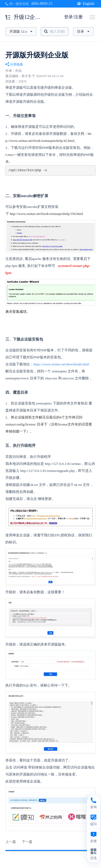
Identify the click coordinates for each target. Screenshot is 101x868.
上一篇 (11, 842)
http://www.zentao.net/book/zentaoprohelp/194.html (46, 214)
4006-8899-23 (42, 4)
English (86, 4)
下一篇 (27, 842)
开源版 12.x (21, 31)
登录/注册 (73, 17)
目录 (83, 31)
